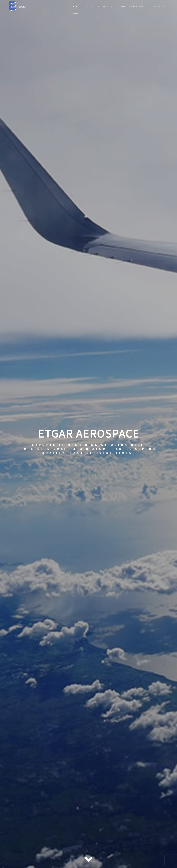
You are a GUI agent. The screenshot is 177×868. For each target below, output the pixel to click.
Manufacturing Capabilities (135, 7)
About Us (88, 7)
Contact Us (160, 7)
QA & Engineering (107, 7)
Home (76, 7)
